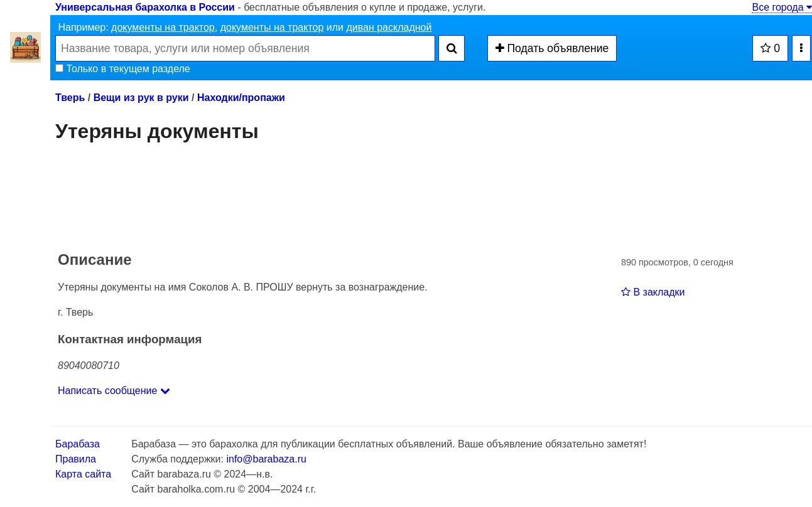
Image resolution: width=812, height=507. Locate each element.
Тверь (70, 98)
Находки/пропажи (241, 98)
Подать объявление (552, 48)
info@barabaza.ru (266, 459)
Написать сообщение (114, 391)
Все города (782, 7)
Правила (76, 459)
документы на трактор (163, 27)
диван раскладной (389, 27)
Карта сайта (83, 474)
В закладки (653, 292)
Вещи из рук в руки (141, 98)
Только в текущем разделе (123, 69)
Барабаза (78, 444)
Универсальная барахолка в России (145, 7)
